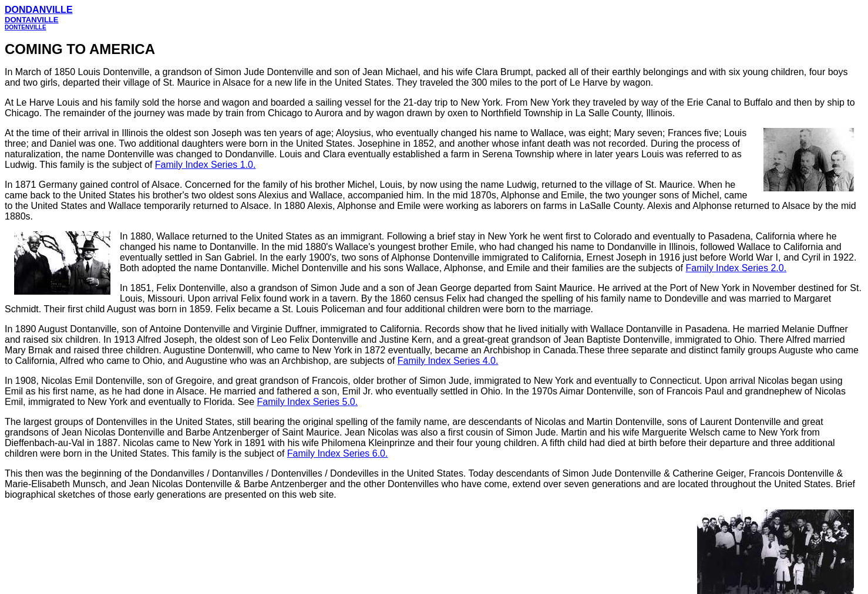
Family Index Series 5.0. (308, 402)
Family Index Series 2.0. (736, 268)
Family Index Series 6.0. (338, 453)
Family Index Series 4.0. (448, 361)
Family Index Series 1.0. (206, 165)
